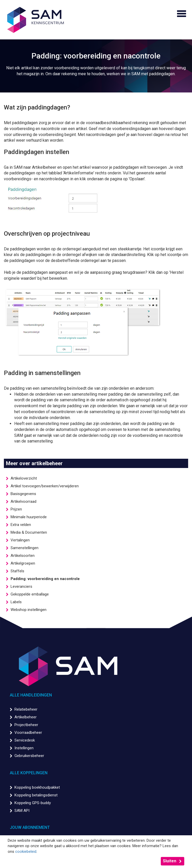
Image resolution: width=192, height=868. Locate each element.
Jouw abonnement (30, 827)
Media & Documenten (29, 532)
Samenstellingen (25, 548)
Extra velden (21, 525)
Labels (16, 602)
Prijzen (16, 509)
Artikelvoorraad (23, 501)
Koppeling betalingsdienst (36, 795)
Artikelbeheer (26, 717)
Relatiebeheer (26, 709)
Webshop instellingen (29, 610)
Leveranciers (21, 586)
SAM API (22, 811)
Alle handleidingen (31, 695)
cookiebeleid (26, 852)
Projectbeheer (26, 725)
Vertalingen (20, 540)
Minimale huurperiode (29, 517)
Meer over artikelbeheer (34, 463)
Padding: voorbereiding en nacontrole (45, 579)
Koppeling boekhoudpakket (37, 787)
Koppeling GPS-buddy (33, 803)
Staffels (17, 571)
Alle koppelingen (29, 773)
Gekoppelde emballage (30, 594)
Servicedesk (25, 740)
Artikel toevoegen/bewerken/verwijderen (45, 486)
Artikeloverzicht (24, 478)
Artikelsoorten (23, 556)
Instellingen (24, 748)
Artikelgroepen (23, 563)
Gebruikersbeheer (29, 756)
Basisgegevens (23, 494)
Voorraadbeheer (28, 733)
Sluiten (170, 861)
